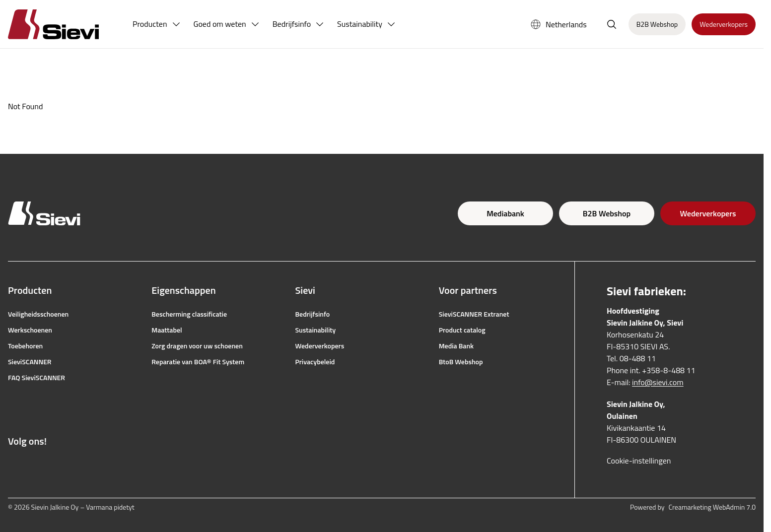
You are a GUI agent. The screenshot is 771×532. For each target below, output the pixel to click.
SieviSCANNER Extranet (474, 314)
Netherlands (558, 24)
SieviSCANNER (30, 362)
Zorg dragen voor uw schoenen (197, 346)
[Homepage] (65, 24)
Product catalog (462, 330)
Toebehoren (25, 346)
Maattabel (167, 330)
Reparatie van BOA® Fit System (198, 362)
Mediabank (505, 213)
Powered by (693, 507)
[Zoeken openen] (612, 24)
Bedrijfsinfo (313, 314)
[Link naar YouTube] (57, 465)
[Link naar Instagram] (35, 465)
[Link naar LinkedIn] (78, 465)
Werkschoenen (30, 330)
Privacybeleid (315, 362)
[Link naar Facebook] (13, 465)
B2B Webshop (607, 213)
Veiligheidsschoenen (38, 314)
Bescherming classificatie (189, 314)
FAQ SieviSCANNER (36, 378)
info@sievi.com (658, 382)
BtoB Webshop (461, 362)
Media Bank (456, 346)
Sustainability (316, 330)
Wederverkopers (708, 213)
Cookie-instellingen (639, 461)
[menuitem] (157, 24)
